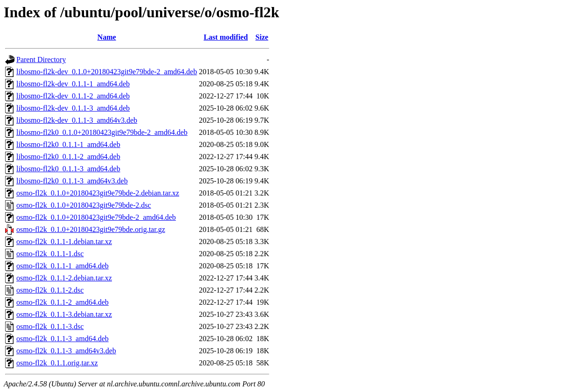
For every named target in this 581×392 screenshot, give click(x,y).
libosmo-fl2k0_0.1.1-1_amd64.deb (68, 144)
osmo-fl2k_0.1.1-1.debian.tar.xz (64, 241)
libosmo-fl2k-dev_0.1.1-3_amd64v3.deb (77, 120)
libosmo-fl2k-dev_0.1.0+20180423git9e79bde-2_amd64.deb (107, 72)
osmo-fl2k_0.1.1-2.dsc (50, 290)
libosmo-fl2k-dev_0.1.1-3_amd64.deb (73, 108)
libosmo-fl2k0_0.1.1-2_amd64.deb (68, 157)
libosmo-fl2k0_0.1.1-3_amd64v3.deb (72, 181)
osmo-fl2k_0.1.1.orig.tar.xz (57, 363)
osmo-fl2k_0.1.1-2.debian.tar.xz (64, 278)
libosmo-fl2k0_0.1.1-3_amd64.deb (68, 169)
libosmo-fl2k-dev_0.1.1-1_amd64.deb (73, 84)
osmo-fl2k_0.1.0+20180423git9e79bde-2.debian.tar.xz (98, 193)
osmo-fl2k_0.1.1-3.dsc (50, 326)
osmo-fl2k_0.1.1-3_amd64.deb (63, 339)
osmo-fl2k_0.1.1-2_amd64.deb (63, 302)
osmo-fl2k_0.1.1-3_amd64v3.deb (66, 351)
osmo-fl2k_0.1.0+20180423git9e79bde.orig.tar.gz (91, 229)
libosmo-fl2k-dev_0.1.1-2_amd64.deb (73, 96)
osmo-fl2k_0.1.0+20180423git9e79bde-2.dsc (84, 205)
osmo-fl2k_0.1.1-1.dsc (50, 254)
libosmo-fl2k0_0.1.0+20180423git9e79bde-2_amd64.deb (102, 132)
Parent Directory (41, 59)
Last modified (226, 37)
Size (262, 37)
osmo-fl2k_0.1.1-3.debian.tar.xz (64, 314)
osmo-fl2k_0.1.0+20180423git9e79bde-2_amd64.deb (96, 217)
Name (107, 37)
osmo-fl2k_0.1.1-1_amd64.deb (63, 266)
